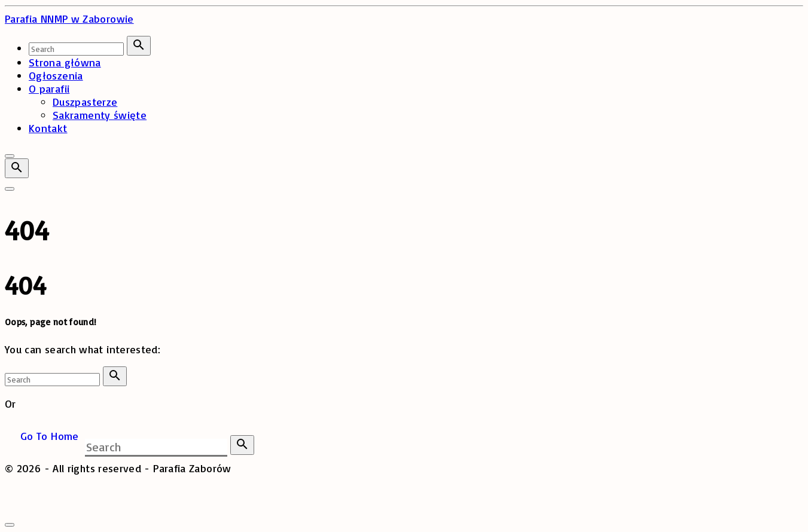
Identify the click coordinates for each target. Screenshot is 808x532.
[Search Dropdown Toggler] (17, 168)
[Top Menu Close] (10, 156)
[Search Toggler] (10, 525)
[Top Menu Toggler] (10, 189)
